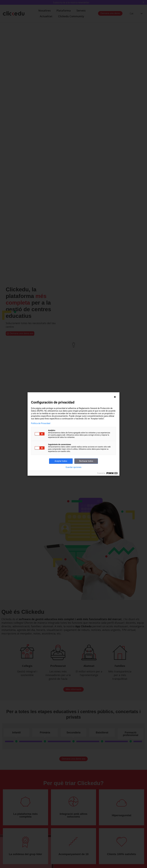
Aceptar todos (61, 461)
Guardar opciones (73, 467)
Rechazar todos (86, 461)
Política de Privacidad (41, 423)
